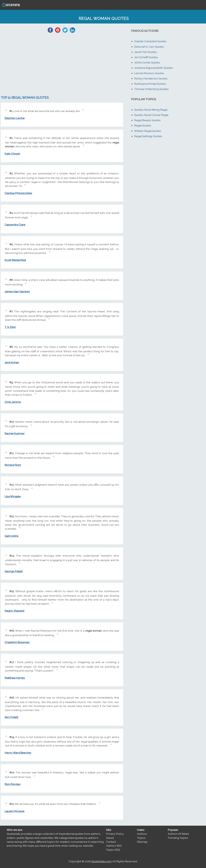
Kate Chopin (12, 154)
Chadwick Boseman (17, 642)
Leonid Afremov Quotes (149, 73)
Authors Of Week (178, 834)
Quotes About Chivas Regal (151, 115)
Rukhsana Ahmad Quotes (150, 84)
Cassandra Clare (15, 225)
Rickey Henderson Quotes (151, 78)
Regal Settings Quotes (148, 136)
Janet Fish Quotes (145, 52)
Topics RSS (113, 850)
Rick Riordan (13, 784)
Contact (111, 842)
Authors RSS (114, 846)
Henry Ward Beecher (18, 753)
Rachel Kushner (15, 433)
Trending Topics (178, 838)
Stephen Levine (15, 118)
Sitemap (142, 842)
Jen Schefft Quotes (146, 57)
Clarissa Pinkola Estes (18, 193)
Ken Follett (11, 717)
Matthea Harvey (15, 678)
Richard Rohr (13, 465)
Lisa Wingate (13, 496)
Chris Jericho (13, 402)
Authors (142, 834)
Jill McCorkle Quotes (147, 62)
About (110, 838)
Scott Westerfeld (15, 260)
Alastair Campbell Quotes (150, 41)
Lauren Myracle (14, 811)
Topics (141, 838)
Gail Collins (11, 536)
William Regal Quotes (148, 131)
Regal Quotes (143, 125)
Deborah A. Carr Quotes (149, 47)
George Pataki (14, 571)
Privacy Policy (115, 834)
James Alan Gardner (17, 291)
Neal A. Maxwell (14, 611)
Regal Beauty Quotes (147, 120)
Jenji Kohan (12, 362)
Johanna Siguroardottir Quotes (154, 68)
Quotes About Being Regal (151, 110)
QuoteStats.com (101, 861)
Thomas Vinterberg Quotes (151, 89)
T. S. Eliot (10, 327)
